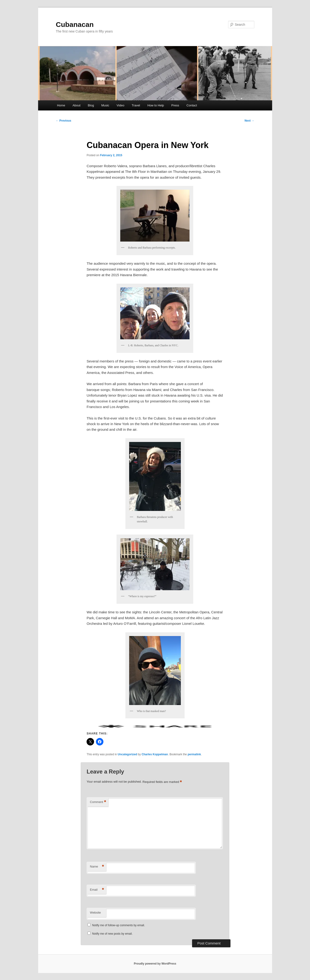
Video (120, 105)
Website (95, 913)
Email (97, 890)
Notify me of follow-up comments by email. (119, 925)
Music (105, 105)
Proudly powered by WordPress (155, 964)
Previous (64, 121)
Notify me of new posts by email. (112, 934)
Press (175, 105)
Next (249, 121)
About (77, 105)
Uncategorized (127, 754)
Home (61, 105)
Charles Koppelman (155, 754)
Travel (136, 105)
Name (97, 867)
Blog (91, 105)
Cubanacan (75, 24)
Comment (98, 802)
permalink (194, 754)
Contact (192, 105)
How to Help (156, 105)
